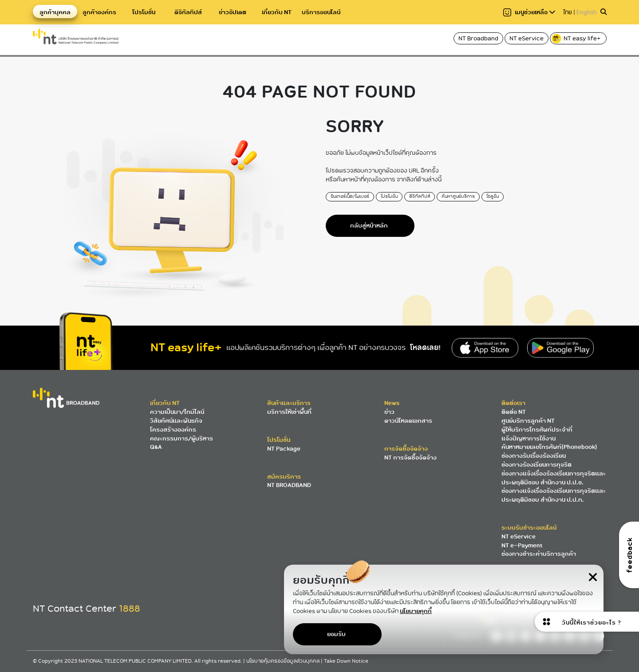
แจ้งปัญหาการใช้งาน (529, 438)
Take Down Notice (346, 661)
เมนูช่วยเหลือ (529, 12)
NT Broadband (478, 38)
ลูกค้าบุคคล (55, 12)
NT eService (527, 38)
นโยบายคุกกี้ (416, 611)
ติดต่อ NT (514, 412)
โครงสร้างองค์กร (173, 430)
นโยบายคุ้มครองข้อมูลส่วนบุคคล (284, 661)
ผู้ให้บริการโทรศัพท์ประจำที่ (537, 430)
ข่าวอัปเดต (233, 12)
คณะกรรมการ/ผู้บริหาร (181, 438)
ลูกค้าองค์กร (99, 12)
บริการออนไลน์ (321, 12)
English (587, 12)
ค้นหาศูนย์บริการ (458, 196)
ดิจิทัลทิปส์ (188, 12)
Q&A (156, 447)
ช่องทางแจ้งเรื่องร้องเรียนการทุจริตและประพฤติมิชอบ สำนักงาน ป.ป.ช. (554, 478)
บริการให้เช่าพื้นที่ (289, 412)
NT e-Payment (522, 545)
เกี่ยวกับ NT (277, 12)
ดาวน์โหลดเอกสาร (408, 421)
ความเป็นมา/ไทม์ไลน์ (177, 412)
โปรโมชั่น (144, 12)
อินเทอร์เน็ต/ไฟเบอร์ (350, 196)
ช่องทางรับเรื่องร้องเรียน (534, 456)
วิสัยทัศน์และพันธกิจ (176, 421)
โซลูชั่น (493, 196)
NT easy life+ (577, 39)
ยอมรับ (336, 634)
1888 (130, 609)
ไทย (568, 12)
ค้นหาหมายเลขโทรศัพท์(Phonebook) (549, 447)
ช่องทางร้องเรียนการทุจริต (536, 465)
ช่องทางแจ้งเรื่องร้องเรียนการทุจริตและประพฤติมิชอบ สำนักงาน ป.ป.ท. (554, 495)
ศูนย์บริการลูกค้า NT (528, 421)
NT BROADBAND (289, 485)
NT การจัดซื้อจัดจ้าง (410, 458)
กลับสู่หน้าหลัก (369, 226)
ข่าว (389, 412)
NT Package (284, 449)
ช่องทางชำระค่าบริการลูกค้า (539, 554)
